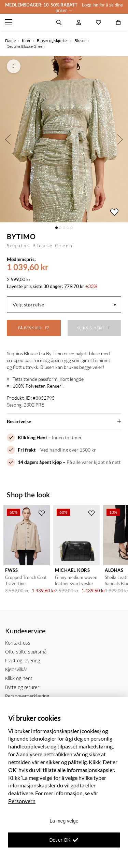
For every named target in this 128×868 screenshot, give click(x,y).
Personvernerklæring (27, 696)
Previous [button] (8, 139)
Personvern (22, 801)
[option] (64, 139)
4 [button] (68, 228)
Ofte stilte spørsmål (26, 652)
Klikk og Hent (32, 437)
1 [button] (56, 228)
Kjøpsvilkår (16, 669)
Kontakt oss (18, 643)
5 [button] (72, 228)
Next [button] (120, 139)
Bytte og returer (22, 687)
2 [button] (60, 228)
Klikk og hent (19, 678)
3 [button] (64, 228)
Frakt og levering (23, 660)
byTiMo (21, 236)
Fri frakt (27, 450)
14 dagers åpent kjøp (40, 462)
